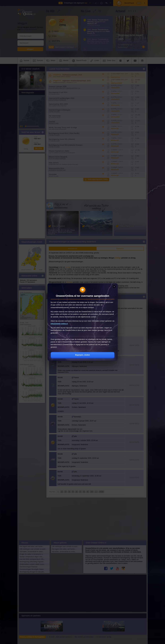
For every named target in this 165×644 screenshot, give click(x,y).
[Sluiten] (114, 287)
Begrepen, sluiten (82, 355)
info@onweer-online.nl (59, 324)
